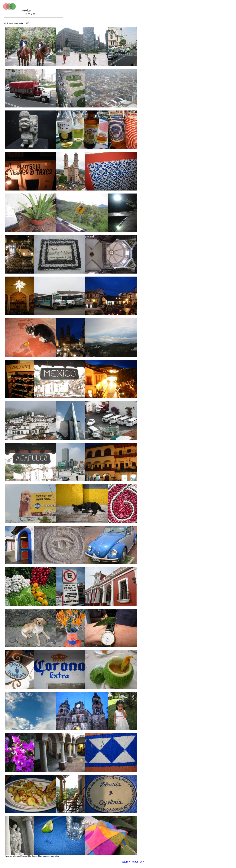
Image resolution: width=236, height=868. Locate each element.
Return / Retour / (133, 862)
